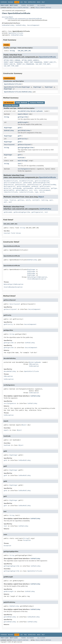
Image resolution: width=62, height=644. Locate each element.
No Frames (31, 5)
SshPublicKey (21, 25)
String (12, 51)
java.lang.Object (7, 17)
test (19, 164)
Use (21, 2)
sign (36, 192)
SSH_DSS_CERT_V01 (24, 51)
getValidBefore (22, 190)
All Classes (41, 5)
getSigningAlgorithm (26, 148)
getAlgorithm (23, 117)
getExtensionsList (34, 185)
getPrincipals (45, 186)
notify (28, 200)
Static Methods (22, 103)
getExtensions (21, 185)
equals (20, 114)
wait (51, 200)
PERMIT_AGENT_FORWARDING (13, 62)
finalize (13, 200)
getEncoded (27, 183)
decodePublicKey (24, 111)
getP (19, 136)
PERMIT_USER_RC (9, 64)
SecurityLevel (9, 145)
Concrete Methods (11, 105)
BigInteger (26, 87)
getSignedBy (17, 188)
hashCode (21, 158)
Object (26, 114)
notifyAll (36, 200)
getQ (19, 142)
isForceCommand (44, 190)
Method (26, 8)
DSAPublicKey (27, 92)
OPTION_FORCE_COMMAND (12, 60)
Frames (24, 5)
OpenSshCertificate (16, 33)
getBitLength (23, 122)
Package (11, 2)
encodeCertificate (26, 181)
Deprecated (32, 2)
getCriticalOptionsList (13, 183)
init (31, 190)
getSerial (7, 188)
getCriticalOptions (42, 181)
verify (42, 192)
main (19, 161)
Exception (27, 540)
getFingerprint (9, 186)
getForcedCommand (23, 186)
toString (45, 200)
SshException (34, 366)
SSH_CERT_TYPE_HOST (43, 64)
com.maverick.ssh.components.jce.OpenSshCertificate (23, 19)
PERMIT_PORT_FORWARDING (33, 62)
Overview (4, 2)
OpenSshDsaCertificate (13, 84)
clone (6, 200)
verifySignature (24, 169)
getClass (21, 200)
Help (43, 2)
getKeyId (35, 186)
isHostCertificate (11, 192)
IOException (34, 364)
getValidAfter (9, 190)
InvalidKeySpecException (37, 279)
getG (19, 128)
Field (14, 8)
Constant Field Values (12, 233)
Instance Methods (37, 103)
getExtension (9, 185)
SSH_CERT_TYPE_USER (11, 66)
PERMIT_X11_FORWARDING (25, 64)
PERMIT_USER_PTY (50, 62)
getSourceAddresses (42, 188)
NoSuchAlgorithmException (37, 277)
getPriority (22, 139)
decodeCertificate (11, 181)
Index (39, 2)
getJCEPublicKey (24, 130)
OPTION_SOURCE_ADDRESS (30, 60)
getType (54, 188)
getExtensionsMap (49, 185)
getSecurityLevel (24, 145)
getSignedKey (28, 188)
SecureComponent (33, 25)
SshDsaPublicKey (8, 25)
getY (19, 155)
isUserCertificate (26, 192)
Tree (25, 2)
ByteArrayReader (37, 111)
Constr (20, 8)
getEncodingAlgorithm (41, 183)
